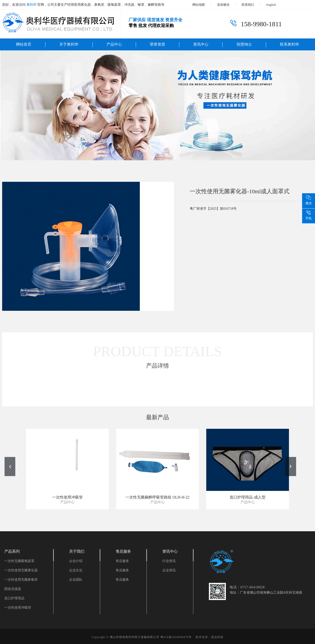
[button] (291, 467)
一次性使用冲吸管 (18, 608)
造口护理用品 (14, 598)
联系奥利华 (289, 44)
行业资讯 (169, 561)
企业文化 (76, 570)
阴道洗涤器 (13, 589)
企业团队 (76, 580)
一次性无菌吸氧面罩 (19, 561)
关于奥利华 (69, 44)
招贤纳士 (244, 44)
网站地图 (199, 5)
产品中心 (114, 44)
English (271, 5)
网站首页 (24, 44)
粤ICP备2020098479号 (176, 637)
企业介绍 (76, 561)
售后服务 (122, 561)
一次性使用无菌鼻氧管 (21, 580)
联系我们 (248, 5)
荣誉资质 (157, 44)
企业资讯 (169, 570)
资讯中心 (201, 44)
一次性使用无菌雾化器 (21, 570)
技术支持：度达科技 (209, 637)
